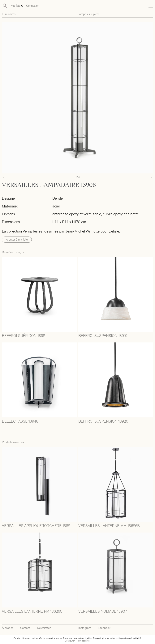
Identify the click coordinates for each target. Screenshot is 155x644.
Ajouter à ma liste (17, 239)
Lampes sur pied (88, 14)
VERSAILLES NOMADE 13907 (103, 611)
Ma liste (17, 6)
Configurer (70, 641)
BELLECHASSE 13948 (20, 421)
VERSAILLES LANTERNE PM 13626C (32, 611)
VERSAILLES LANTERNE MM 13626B (109, 526)
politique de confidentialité (128, 638)
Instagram (85, 628)
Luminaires (9, 14)
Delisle (58, 198)
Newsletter (44, 628)
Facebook (104, 628)
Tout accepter (84, 641)
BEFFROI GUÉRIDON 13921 (24, 336)
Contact (25, 628)
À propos (8, 628)
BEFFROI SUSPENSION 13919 (103, 336)
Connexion (33, 6)
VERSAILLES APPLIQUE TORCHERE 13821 (37, 526)
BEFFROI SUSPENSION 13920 (103, 421)
